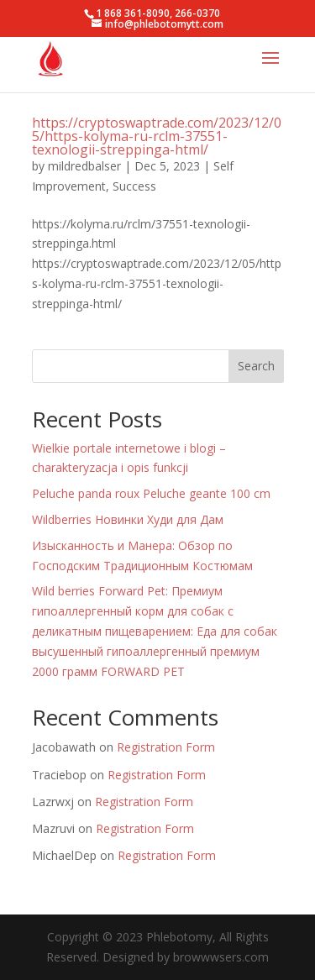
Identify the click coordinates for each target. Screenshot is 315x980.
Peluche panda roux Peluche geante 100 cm (151, 493)
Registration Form (166, 747)
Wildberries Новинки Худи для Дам (128, 519)
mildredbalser (84, 166)
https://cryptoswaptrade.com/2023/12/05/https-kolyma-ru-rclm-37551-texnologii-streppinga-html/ (157, 136)
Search (256, 366)
